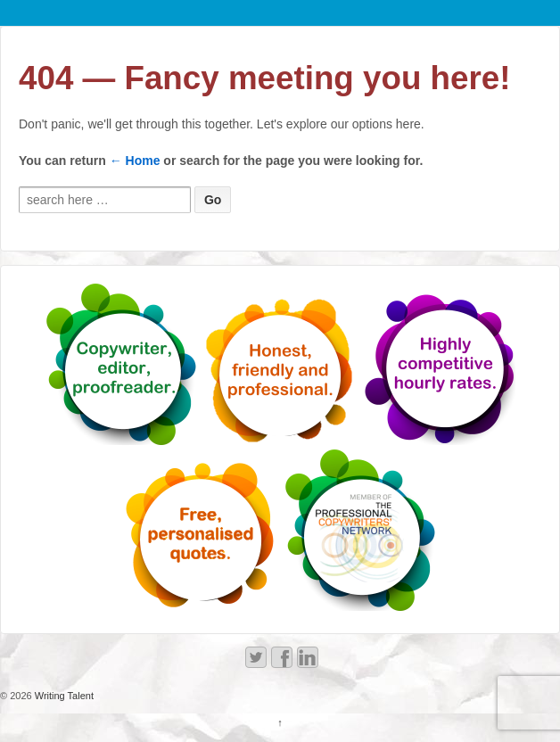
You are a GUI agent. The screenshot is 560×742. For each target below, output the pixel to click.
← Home (135, 161)
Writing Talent (63, 696)
